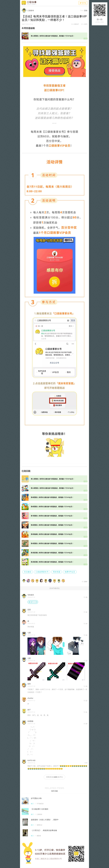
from (82, 10)
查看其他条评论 (54, 777)
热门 (32, 804)
